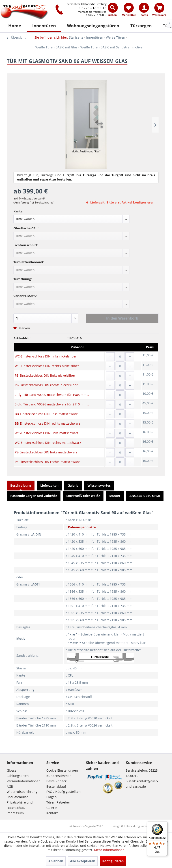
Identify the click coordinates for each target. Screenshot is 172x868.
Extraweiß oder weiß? (83, 496)
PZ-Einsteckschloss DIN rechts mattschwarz (47, 462)
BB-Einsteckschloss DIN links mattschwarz (46, 414)
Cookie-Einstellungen (62, 770)
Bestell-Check (56, 781)
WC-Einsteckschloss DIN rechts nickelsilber (47, 366)
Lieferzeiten (49, 485)
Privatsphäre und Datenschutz (20, 805)
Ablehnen (56, 861)
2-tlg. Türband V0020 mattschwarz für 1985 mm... (52, 395)
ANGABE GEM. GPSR (145, 496)
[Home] (15, 26)
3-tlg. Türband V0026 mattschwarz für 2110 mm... (52, 404)
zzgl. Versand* (36, 198)
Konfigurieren (113, 861)
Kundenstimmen (59, 776)
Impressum (15, 813)
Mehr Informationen (109, 850)
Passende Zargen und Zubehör (34, 496)
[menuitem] (113, 10)
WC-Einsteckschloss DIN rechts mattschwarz (48, 443)
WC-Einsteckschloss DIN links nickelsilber (46, 356)
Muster (115, 496)
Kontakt (52, 813)
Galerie (73, 485)
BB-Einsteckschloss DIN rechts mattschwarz (47, 423)
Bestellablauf (56, 786)
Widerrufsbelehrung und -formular (22, 794)
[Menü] (165, 824)
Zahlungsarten (18, 776)
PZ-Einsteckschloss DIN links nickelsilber (45, 375)
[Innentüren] (44, 26)
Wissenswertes (99, 485)
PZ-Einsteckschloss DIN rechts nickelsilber (46, 385)
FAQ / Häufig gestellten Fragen (63, 794)
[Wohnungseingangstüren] (93, 26)
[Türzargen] (141, 26)
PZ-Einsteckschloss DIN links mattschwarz (46, 452)
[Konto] (144, 8)
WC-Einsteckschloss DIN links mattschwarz (47, 433)
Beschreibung (21, 485)
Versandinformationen (24, 781)
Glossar (12, 770)
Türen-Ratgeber (58, 802)
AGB (10, 786)
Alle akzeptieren (83, 861)
